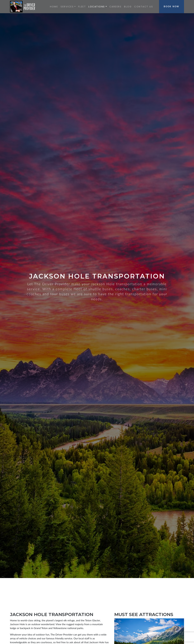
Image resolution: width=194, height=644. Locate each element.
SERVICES (67, 7)
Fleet (82, 7)
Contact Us (144, 7)
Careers (116, 7)
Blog (128, 7)
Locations (97, 7)
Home (54, 7)
